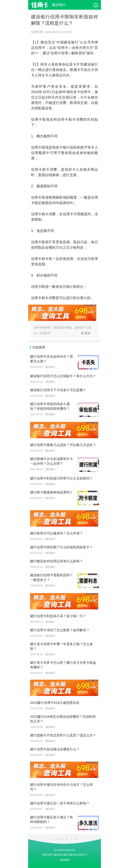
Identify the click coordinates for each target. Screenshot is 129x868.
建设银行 (59, 5)
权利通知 (65, 860)
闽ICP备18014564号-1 (76, 855)
